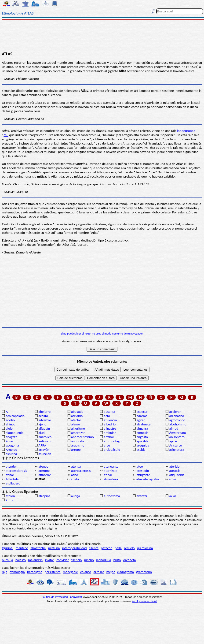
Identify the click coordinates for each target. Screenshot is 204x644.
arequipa (143, 445)
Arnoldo (11, 450)
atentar (76, 466)
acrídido (77, 416)
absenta (109, 412)
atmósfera (111, 479)
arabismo (78, 445)
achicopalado (15, 416)
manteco (22, 548)
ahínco (10, 424)
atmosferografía (147, 479)
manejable (70, 572)
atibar (10, 475)
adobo (10, 420)
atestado (143, 471)
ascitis (141, 450)
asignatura (177, 450)
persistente (53, 572)
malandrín (35, 560)
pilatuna (54, 548)
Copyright (76, 597)
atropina (44, 496)
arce (107, 445)
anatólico (45, 437)
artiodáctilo (112, 450)
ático (75, 475)
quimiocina (145, 548)
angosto (142, 437)
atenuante (111, 466)
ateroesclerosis (16, 471)
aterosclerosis (81, 471)
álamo (76, 424)
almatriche (38, 548)
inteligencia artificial (145, 601)
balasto (21, 560)
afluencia (110, 420)
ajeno (42, 424)
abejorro (44, 412)
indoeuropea (186, 131)
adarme (142, 416)
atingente (143, 475)
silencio (76, 560)
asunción (45, 454)
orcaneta (130, 560)
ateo (140, 466)
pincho (89, 560)
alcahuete (144, 424)
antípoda (77, 441)
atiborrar (45, 475)
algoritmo (78, 428)
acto (107, 416)
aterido (174, 466)
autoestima (112, 496)
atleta (75, 479)
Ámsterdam (177, 433)
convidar (62, 560)
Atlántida (12, 479)
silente (94, 548)
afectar (76, 420)
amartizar (78, 433)
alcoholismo (178, 424)
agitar (141, 420)
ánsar (9, 441)
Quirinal (8, 548)
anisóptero (177, 437)
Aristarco (175, 445)
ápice (173, 441)
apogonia (12, 445)
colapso (86, 572)
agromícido (177, 420)
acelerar (175, 412)
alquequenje (15, 433)
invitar (49, 560)
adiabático (177, 416)
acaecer (142, 412)
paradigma (35, 572)
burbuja (7, 560)
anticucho (45, 441)
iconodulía (104, 560)
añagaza (11, 437)
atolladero (13, 483)
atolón (10, 496)
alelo (9, 428)
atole (173, 479)
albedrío (110, 424)
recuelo (129, 548)
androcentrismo (82, 437)
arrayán (44, 450)
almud (174, 428)
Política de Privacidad (55, 597)
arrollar (99, 572)
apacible (143, 441)
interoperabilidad (75, 548)
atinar (108, 475)
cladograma (126, 572)
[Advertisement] (102, 36)
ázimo (10, 500)
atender (11, 466)
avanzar (142, 496)
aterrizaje (111, 471)
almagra (142, 428)
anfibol (109, 437)
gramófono (144, 572)
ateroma (44, 471)
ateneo (43, 466)
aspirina (11, 454)
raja (5, 572)
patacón (107, 548)
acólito (43, 416)
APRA (42, 445)
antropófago (113, 441)
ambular (110, 433)
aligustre (110, 428)
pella (118, 548)
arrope (76, 450)
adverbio (45, 420)
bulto (117, 560)
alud (41, 433)
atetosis (175, 471)
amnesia (143, 433)
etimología (17, 572)
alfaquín (44, 428)
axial (172, 496)
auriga (76, 496)
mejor (110, 572)
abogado (77, 412)
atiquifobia (177, 475)
